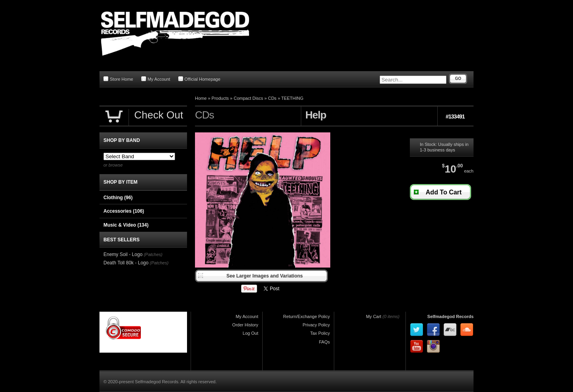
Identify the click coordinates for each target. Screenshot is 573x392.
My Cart (374, 316)
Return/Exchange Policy (307, 316)
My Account (156, 79)
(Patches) (153, 254)
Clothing (118, 198)
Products (220, 98)
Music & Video (126, 225)
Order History (245, 325)
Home (201, 98)
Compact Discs (248, 98)
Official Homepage (199, 79)
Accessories (124, 211)
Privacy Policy (316, 325)
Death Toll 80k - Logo (126, 263)
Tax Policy (320, 333)
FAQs (324, 342)
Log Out (250, 333)
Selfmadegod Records (450, 316)
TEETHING (292, 98)
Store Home (118, 79)
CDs (272, 98)
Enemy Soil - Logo (123, 254)
